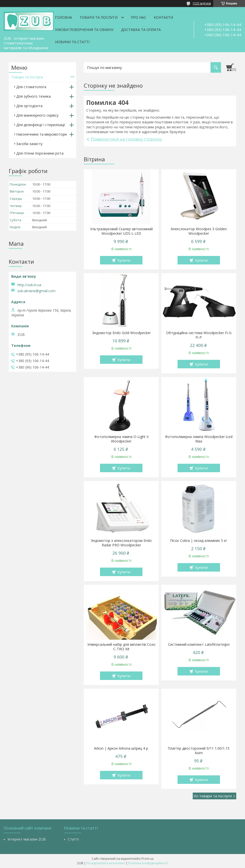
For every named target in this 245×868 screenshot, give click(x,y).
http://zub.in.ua (29, 285)
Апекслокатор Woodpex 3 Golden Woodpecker (199, 231)
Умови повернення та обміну (84, 30)
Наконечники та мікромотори (41, 134)
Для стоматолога (31, 87)
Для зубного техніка (33, 96)
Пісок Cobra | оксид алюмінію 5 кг (199, 541)
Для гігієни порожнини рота (40, 153)
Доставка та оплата (141, 30)
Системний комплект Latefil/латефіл (199, 645)
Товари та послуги (98, 17)
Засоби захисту (29, 144)
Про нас (138, 17)
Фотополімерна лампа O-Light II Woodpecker (121, 439)
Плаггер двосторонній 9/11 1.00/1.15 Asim (199, 751)
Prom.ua (147, 859)
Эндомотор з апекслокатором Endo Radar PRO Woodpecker (121, 543)
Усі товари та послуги (213, 796)
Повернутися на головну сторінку (126, 139)
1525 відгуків (202, 3)
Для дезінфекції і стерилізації (41, 125)
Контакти (163, 17)
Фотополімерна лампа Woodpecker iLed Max (199, 439)
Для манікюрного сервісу (37, 115)
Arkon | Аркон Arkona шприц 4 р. (121, 748)
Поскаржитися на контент (106, 863)
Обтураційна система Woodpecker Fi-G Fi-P (199, 335)
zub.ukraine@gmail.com (36, 291)
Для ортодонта (29, 106)
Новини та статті (72, 42)
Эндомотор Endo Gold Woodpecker (121, 333)
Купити (124, 260)
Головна (63, 17)
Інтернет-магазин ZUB (27, 839)
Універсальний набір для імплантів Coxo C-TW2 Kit (121, 647)
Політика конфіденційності (148, 863)
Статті (73, 839)
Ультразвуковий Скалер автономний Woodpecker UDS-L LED (121, 231)
